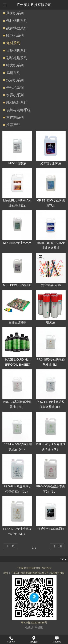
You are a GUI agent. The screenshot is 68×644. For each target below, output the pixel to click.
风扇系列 (13, 73)
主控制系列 (15, 117)
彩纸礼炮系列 (17, 58)
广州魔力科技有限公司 (34, 5)
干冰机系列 (15, 88)
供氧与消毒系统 (18, 110)
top (63, 559)
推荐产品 (13, 125)
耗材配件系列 (17, 102)
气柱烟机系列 (17, 21)
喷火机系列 (15, 65)
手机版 (39, 627)
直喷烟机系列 (17, 50)
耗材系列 (13, 43)
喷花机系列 (15, 35)
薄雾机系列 (15, 13)
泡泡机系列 (15, 80)
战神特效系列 (17, 28)
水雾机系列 (15, 95)
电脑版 (29, 627)
